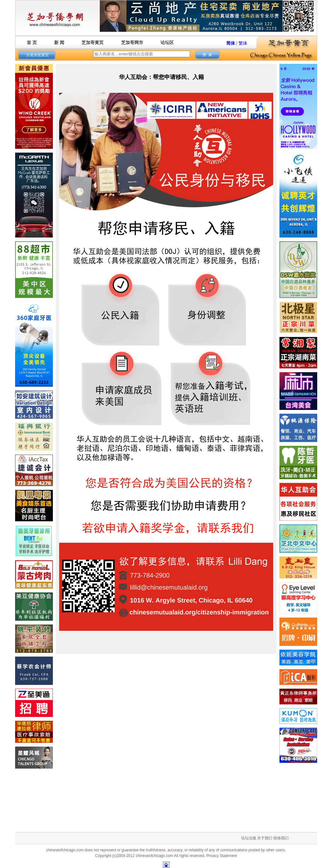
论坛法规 (249, 838)
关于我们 (265, 838)
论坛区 (167, 42)
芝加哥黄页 (93, 42)
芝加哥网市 (132, 42)
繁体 (243, 43)
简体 (231, 43)
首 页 (32, 42)
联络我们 (281, 838)
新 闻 (59, 42)
